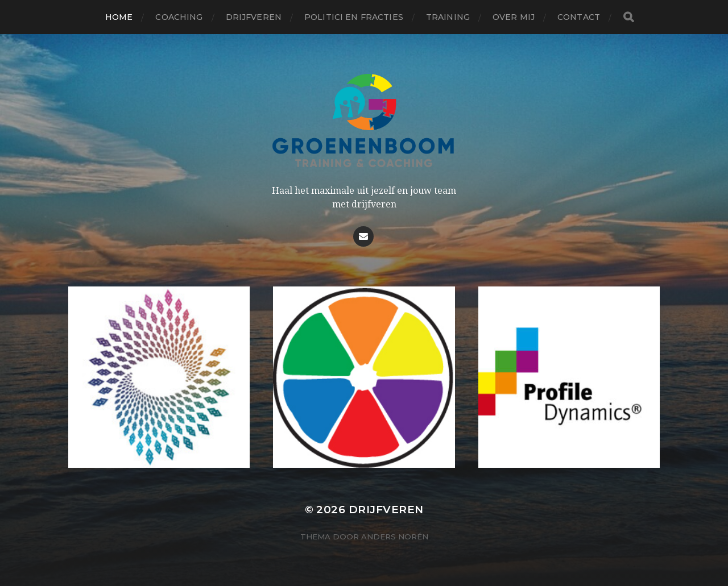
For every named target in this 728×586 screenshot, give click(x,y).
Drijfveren (254, 17)
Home (119, 17)
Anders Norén (395, 537)
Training (448, 17)
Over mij (514, 17)
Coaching (179, 17)
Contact (579, 17)
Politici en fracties (354, 17)
